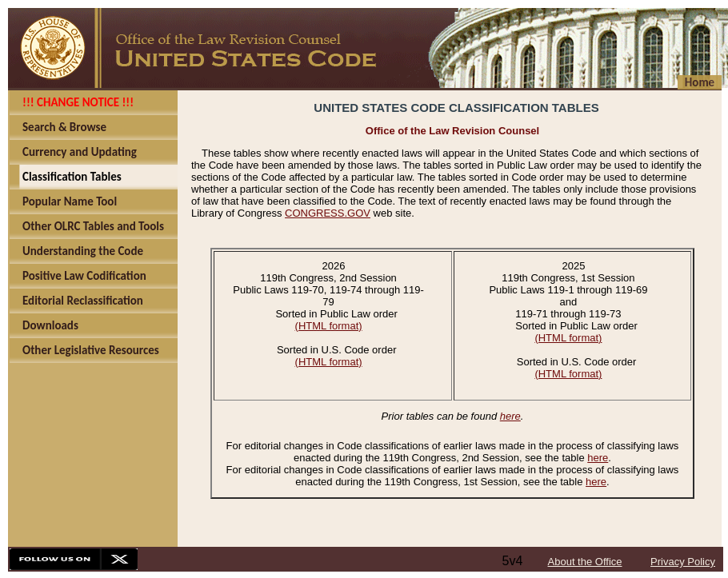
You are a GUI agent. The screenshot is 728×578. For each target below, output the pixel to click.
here (510, 416)
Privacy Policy (683, 562)
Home (700, 82)
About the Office (585, 562)
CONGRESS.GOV (328, 213)
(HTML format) (329, 326)
